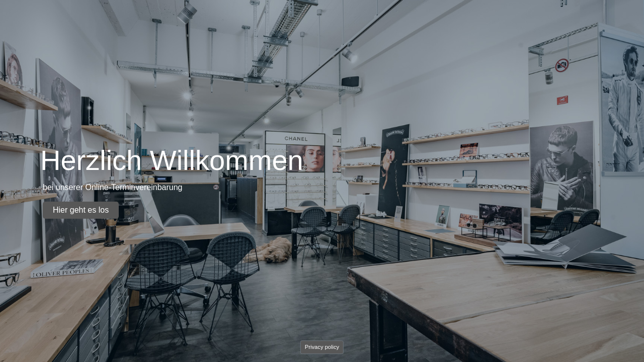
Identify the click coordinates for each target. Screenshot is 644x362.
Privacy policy (322, 347)
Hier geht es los (81, 210)
